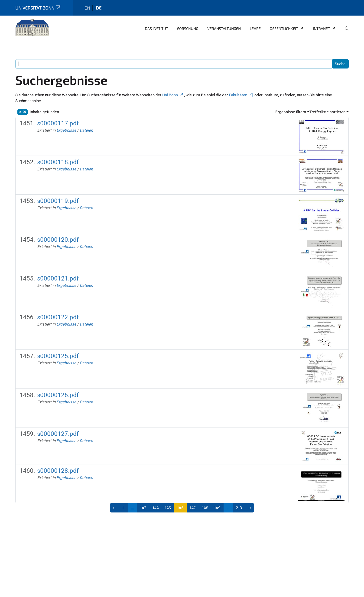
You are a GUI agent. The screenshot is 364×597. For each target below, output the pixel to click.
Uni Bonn (173, 95)
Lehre (255, 28)
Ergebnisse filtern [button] (291, 112)
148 (205, 508)
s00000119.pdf (58, 201)
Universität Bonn (38, 8)
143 (143, 508)
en (87, 8)
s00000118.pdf (58, 162)
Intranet (324, 29)
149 (217, 508)
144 (156, 508)
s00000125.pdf (58, 356)
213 (239, 508)
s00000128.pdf (58, 471)
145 (168, 508)
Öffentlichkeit (287, 29)
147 (193, 508)
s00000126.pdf (58, 395)
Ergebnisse (66, 130)
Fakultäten (241, 95)
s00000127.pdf (58, 434)
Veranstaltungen (224, 28)
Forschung (188, 28)
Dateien (86, 130)
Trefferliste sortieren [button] (327, 112)
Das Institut (156, 28)
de (99, 8)
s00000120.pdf (58, 240)
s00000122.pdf (58, 317)
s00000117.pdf (58, 123)
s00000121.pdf (58, 278)
